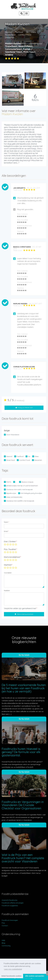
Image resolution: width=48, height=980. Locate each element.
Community (6, 946)
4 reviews (19, 400)
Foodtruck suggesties (10, 906)
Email (6, 531)
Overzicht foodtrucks (10, 900)
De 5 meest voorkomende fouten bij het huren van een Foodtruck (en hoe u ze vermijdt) (24, 688)
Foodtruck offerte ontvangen (13, 903)
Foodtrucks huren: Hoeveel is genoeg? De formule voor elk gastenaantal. (21, 752)
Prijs (3, 923)
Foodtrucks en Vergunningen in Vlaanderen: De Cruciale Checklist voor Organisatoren (23, 805)
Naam (7, 522)
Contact (5, 926)
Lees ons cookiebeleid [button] (13, 969)
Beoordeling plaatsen (24, 614)
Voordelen (8, 573)
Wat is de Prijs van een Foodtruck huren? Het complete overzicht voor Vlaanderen (23, 858)
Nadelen (7, 591)
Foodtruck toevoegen (10, 920)
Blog (3, 943)
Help (3, 940)
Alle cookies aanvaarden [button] (35, 976)
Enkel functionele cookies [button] (12, 976)
